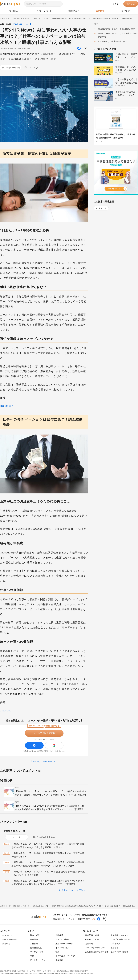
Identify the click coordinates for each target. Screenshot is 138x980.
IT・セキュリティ (38, 960)
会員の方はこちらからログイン (44, 761)
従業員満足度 (36, 948)
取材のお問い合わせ (119, 952)
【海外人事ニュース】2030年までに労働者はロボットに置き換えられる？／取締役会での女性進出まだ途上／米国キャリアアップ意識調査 (48, 883)
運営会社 (115, 948)
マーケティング (37, 952)
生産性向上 (60, 960)
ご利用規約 (116, 944)
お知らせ (89, 944)
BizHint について (92, 939)
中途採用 (34, 939)
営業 (57, 952)
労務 (32, 956)
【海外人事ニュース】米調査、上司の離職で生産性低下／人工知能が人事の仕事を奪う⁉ (48, 855)
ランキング (125, 11)
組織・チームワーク (64, 944)
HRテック (102, 208)
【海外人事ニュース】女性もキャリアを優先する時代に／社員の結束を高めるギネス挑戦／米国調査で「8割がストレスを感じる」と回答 (48, 864)
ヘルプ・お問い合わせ (120, 939)
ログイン (116, 4)
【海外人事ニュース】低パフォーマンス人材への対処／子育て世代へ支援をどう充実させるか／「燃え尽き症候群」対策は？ (48, 846)
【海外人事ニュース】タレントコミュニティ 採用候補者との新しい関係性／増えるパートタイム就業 (48, 873)
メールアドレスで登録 (44, 733)
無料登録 (131, 4)
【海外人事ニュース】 (22, 24)
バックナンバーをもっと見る (70, 890)
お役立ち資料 (74, 11)
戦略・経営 (35, 935)
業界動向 (100, 11)
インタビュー (14, 11)
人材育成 (34, 944)
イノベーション (62, 948)
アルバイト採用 (62, 939)
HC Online (7, 406)
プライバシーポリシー (95, 948)
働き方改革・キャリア (65, 956)
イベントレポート (44, 11)
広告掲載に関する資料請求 (97, 952)
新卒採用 (59, 935)
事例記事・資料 (92, 935)
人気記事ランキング (119, 935)
